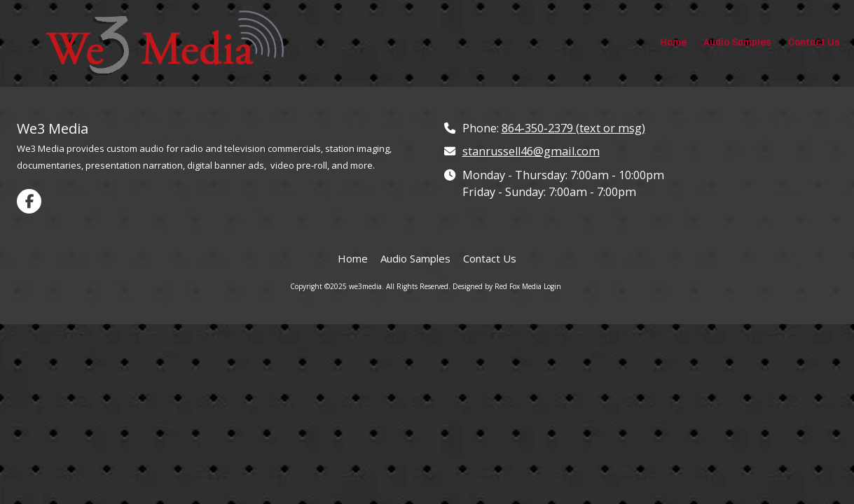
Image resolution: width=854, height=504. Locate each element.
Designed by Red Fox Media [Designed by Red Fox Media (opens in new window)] (497, 286)
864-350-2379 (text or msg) (573, 128)
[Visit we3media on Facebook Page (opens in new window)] (29, 201)
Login (552, 286)
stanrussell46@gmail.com (531, 151)
